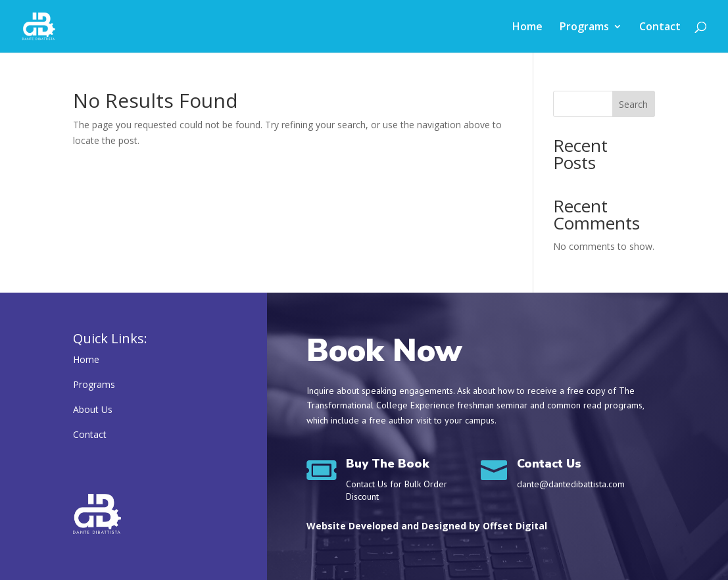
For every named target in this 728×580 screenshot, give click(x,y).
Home (527, 28)
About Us (93, 409)
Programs (584, 28)
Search (633, 104)
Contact (660, 28)
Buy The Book (388, 464)
